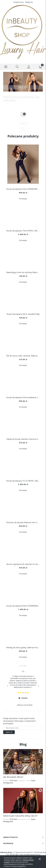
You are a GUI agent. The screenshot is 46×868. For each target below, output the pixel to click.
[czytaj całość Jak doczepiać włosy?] (40, 752)
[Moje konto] (29, 67)
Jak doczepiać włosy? (13, 777)
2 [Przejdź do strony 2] (24, 666)
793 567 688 (14, 855)
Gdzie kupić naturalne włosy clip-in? (20, 816)
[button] (6, 67)
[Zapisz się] (9, 732)
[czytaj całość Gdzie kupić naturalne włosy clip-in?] (40, 790)
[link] (23, 82)
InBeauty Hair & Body (25, 705)
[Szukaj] (17, 67)
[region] (23, 82)
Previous (7, 686)
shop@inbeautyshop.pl (32, 855)
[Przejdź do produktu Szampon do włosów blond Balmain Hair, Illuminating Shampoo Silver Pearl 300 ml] (23, 125)
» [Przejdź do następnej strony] (26, 666)
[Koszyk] (40, 67)
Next (39, 686)
